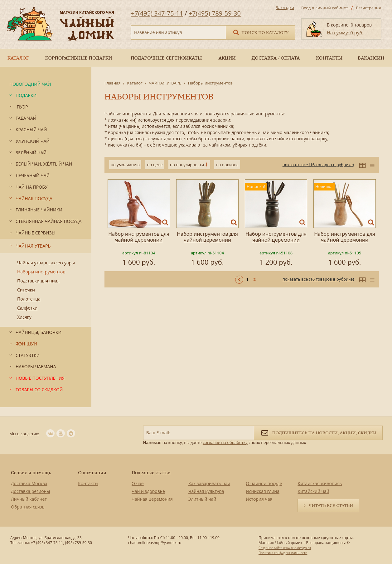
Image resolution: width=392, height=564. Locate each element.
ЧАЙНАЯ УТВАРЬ (165, 83)
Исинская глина (263, 491)
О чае (138, 483)
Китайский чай (313, 491)
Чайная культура (206, 491)
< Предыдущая (239, 280)
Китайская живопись (320, 483)
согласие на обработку (225, 442)
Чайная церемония (152, 499)
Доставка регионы (30, 491)
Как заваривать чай (209, 483)
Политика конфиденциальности (283, 553)
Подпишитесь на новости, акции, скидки (318, 432)
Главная (113, 83)
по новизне (227, 165)
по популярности (187, 165)
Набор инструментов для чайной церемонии (139, 237)
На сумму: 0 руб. (345, 32)
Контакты (88, 483)
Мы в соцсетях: (24, 434)
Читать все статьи (331, 505)
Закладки (285, 7)
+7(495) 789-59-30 (215, 13)
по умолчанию (125, 165)
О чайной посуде (264, 483)
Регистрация (368, 8)
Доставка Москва (29, 483)
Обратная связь (28, 507)
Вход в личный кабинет (325, 8)
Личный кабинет (29, 499)
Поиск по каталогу (260, 32)
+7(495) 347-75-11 (157, 13)
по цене (155, 165)
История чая (259, 499)
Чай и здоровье (148, 491)
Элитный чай (202, 499)
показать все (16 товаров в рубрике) (318, 165)
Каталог (135, 83)
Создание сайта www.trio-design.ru (285, 548)
